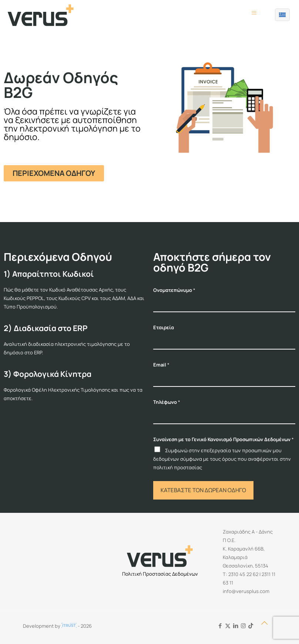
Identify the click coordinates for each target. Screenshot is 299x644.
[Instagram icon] (243, 626)
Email (161, 365)
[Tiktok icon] (251, 626)
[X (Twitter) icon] (228, 626)
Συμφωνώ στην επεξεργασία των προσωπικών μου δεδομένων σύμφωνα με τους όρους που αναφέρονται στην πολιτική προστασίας (222, 459)
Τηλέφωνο (167, 402)
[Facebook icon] (220, 626)
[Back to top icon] (268, 626)
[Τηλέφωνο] (224, 416)
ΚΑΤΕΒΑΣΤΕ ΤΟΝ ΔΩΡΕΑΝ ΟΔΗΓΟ (203, 490)
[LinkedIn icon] (236, 626)
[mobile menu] (254, 15)
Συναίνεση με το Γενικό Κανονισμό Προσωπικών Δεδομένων (224, 439)
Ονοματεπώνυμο (174, 290)
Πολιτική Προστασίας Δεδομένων (160, 574)
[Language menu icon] (282, 15)
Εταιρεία (164, 327)
